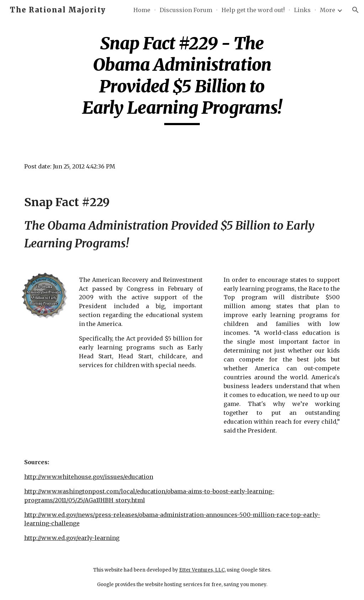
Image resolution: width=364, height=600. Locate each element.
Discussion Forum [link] (186, 10)
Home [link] (142, 10)
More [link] (328, 10)
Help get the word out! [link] (253, 10)
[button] (355, 10)
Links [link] (302, 10)
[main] (182, 79)
